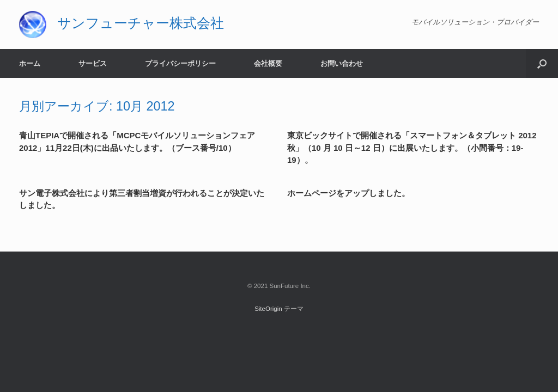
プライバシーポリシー (180, 63)
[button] (542, 63)
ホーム (30, 63)
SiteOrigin (268, 309)
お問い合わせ (342, 63)
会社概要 (268, 63)
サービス (93, 63)
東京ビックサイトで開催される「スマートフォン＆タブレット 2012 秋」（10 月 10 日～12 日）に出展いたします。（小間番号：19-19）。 (412, 148)
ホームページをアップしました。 (348, 193)
